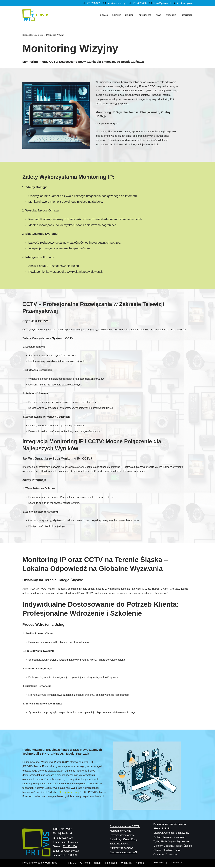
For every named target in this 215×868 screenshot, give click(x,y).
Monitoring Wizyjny (120, 856)
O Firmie (116, 15)
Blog (158, 15)
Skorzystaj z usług (69, 793)
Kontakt (187, 15)
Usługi (41, 35)
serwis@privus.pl (116, 3)
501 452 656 (139, 3)
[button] (134, 15)
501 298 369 (93, 3)
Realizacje (145, 15)
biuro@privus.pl (162, 3)
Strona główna (29, 35)
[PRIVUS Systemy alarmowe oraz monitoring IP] (36, 15)
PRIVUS (104, 15)
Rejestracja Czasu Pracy (124, 864)
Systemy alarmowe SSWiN (125, 851)
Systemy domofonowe (122, 860)
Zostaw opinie (185, 3)
